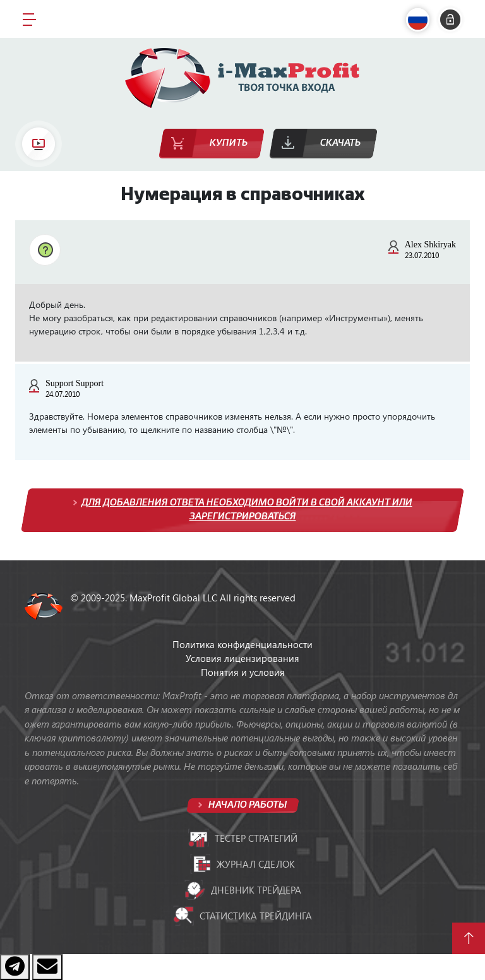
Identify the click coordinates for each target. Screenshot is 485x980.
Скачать (340, 143)
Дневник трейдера (243, 889)
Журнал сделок (242, 864)
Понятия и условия (243, 672)
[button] (421, 20)
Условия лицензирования (242, 658)
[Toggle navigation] (29, 19)
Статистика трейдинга (242, 916)
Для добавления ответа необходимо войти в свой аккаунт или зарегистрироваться (247, 510)
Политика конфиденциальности (242, 644)
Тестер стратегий (243, 838)
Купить (229, 143)
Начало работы (247, 805)
